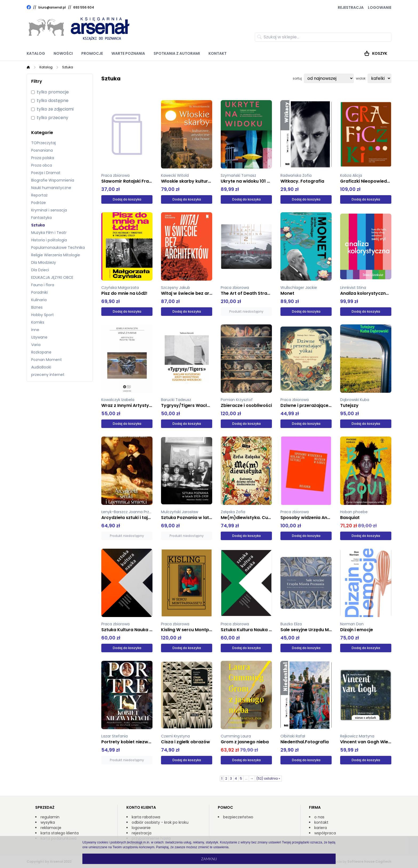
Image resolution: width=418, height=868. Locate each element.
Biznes (37, 307)
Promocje (92, 53)
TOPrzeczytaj (43, 143)
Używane (39, 337)
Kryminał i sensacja (49, 210)
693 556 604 (84, 7)
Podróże (39, 203)
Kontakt (218, 53)
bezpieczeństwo (238, 817)
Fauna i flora (43, 285)
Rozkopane (41, 352)
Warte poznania (128, 53)
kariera (321, 828)
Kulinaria (39, 300)
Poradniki (39, 292)
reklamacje (51, 828)
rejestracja (142, 833)
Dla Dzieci (40, 270)
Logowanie (380, 7)
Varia (36, 345)
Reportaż (39, 195)
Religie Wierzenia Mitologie (56, 255)
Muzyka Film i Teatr (49, 233)
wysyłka (48, 822)
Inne (35, 330)
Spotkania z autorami (177, 53)
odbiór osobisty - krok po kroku (160, 822)
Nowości (63, 53)
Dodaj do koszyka (127, 199)
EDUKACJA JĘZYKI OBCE (52, 277)
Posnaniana (42, 150)
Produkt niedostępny (246, 311)
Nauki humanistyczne (51, 188)
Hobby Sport (43, 315)
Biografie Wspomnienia (53, 180)
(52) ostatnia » (268, 778)
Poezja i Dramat (46, 173)
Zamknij (209, 859)
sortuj (297, 78)
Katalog (36, 53)
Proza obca (42, 165)
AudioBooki (41, 367)
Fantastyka (41, 218)
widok (361, 78)
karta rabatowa (146, 817)
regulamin (50, 817)
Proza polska (43, 158)
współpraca (325, 833)
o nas (319, 817)
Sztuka (68, 67)
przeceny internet (48, 375)
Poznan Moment (47, 360)
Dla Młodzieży (44, 262)
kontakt (321, 822)
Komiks (38, 322)
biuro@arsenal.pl (52, 7)
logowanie (141, 828)
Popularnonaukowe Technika (58, 248)
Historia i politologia (49, 240)
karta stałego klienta (60, 833)
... (246, 778)
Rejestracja (351, 7)
